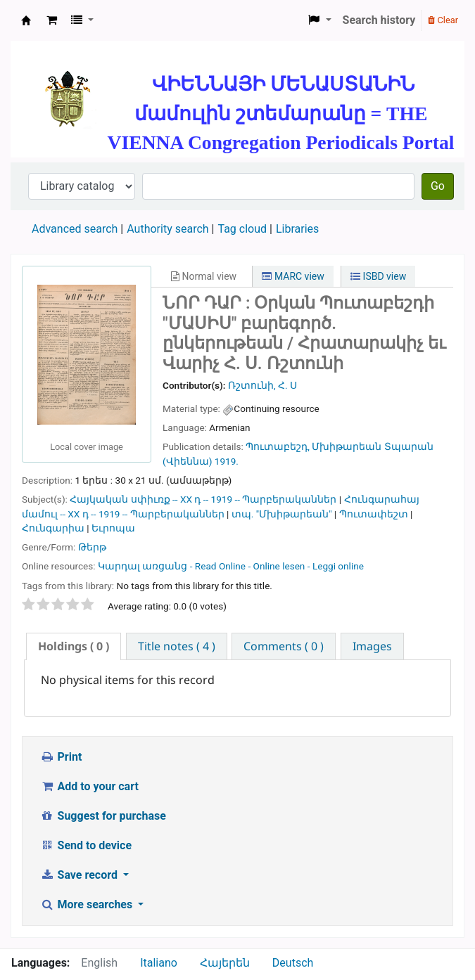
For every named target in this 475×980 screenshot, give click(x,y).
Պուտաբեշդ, (278, 446)
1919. (227, 461)
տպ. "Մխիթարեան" (282, 514)
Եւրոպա (113, 528)
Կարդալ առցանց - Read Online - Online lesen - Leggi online (231, 566)
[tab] (74, 646)
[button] (52, 20)
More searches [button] (88, 904)
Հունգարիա (53, 528)
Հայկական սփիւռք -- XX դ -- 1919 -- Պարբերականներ (203, 499)
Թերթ (92, 547)
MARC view (293, 276)
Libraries (297, 229)
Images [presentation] (372, 646)
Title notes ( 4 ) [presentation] (177, 646)
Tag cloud (242, 229)
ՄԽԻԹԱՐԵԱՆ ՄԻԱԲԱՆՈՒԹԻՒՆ (26, 20)
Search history (379, 20)
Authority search (167, 229)
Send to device (86, 845)
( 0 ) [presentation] (74, 646)
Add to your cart (89, 786)
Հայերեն (225, 963)
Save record (80, 875)
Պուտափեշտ (374, 514)
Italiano (159, 963)
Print (61, 757)
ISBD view (378, 276)
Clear (443, 20)
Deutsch (293, 963)
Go (438, 186)
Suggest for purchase (103, 816)
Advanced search (75, 229)
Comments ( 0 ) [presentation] (284, 646)
